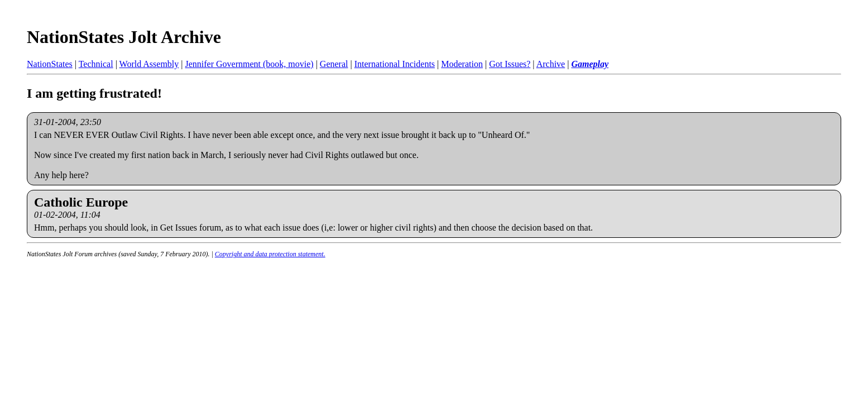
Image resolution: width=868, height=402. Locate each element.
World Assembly (149, 64)
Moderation (462, 64)
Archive (551, 64)
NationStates (50, 64)
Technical (96, 64)
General (334, 64)
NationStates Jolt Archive (124, 37)
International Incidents (395, 64)
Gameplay (590, 64)
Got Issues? (510, 64)
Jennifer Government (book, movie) (249, 64)
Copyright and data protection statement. (270, 254)
